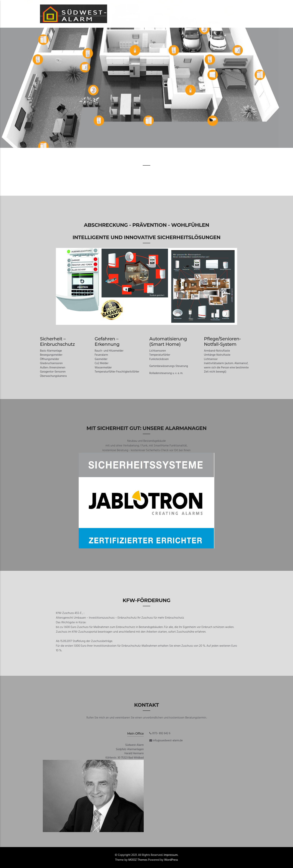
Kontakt (141, 5)
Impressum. (171, 855)
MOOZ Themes (138, 860)
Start (124, 5)
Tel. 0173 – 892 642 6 (167, 5)
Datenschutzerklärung (205, 5)
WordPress (171, 860)
